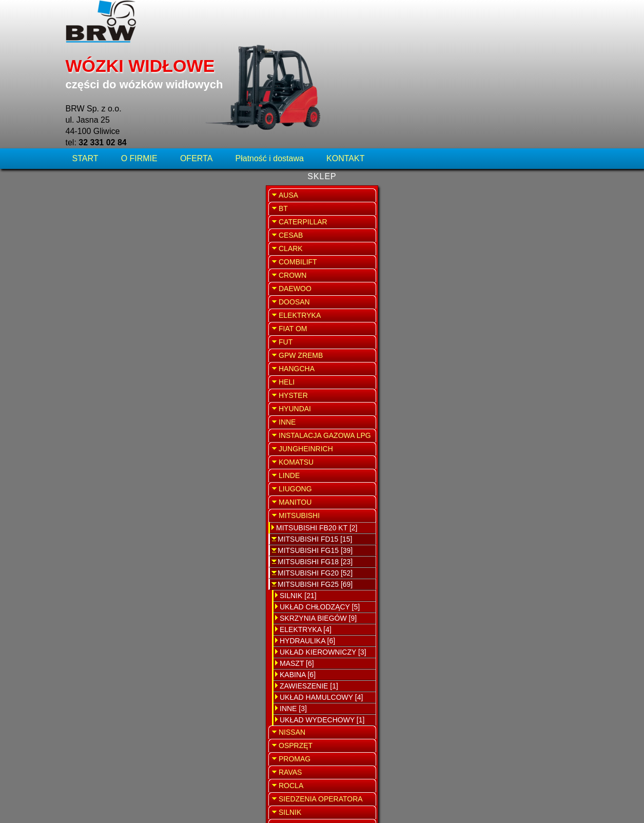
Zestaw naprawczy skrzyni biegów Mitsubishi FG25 (322, 257)
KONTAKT (345, 69)
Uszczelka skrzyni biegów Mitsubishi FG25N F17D (322, 198)
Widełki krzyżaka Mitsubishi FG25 (322, 517)
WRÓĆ (446, 101)
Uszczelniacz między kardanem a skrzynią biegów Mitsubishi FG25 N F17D (323, 139)
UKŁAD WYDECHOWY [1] (122, 635)
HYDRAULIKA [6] (107, 556)
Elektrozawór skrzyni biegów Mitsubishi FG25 (322, 387)
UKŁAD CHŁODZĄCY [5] (120, 522)
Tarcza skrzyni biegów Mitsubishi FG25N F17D (322, 316)
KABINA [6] (97, 590)
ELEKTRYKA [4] (105, 545)
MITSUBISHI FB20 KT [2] (116, 443)
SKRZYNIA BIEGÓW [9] (118, 533)
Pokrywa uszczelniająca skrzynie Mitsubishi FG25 (322, 458)
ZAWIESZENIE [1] (109, 601)
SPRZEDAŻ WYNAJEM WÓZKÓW (523, 265)
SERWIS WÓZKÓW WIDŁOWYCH (523, 208)
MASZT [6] (97, 579)
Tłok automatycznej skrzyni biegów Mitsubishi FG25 (322, 635)
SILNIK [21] (98, 511)
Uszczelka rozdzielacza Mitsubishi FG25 (322, 576)
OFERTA (196, 69)
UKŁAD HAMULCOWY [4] (121, 613)
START (86, 69)
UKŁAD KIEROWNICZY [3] (123, 567)
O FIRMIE (139, 69)
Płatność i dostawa (270, 69)
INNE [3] (93, 624)
